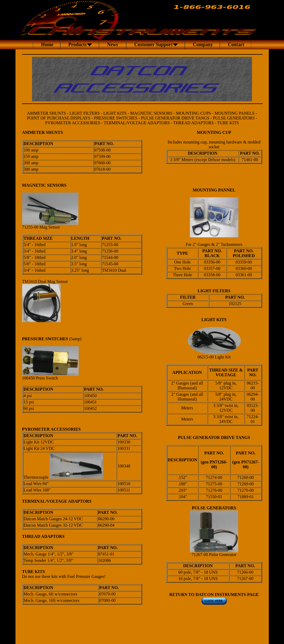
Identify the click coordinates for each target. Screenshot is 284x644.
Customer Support (155, 45)
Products (80, 45)
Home (46, 45)
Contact (235, 45)
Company (202, 45)
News (113, 45)
